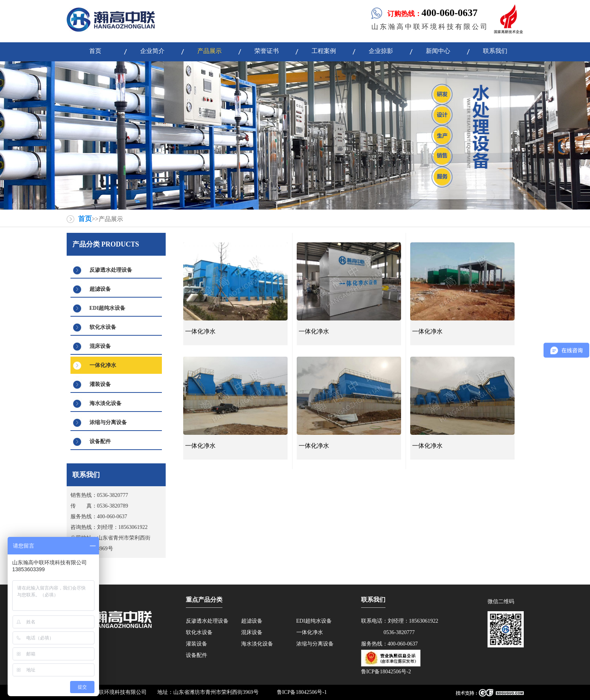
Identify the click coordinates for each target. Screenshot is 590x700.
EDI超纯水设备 (108, 308)
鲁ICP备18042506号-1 (302, 692)
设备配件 (100, 441)
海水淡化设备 (106, 403)
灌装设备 (100, 384)
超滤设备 (100, 289)
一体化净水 (103, 365)
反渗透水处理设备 (111, 270)
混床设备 (100, 346)
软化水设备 (103, 327)
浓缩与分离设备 (108, 422)
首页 (85, 219)
